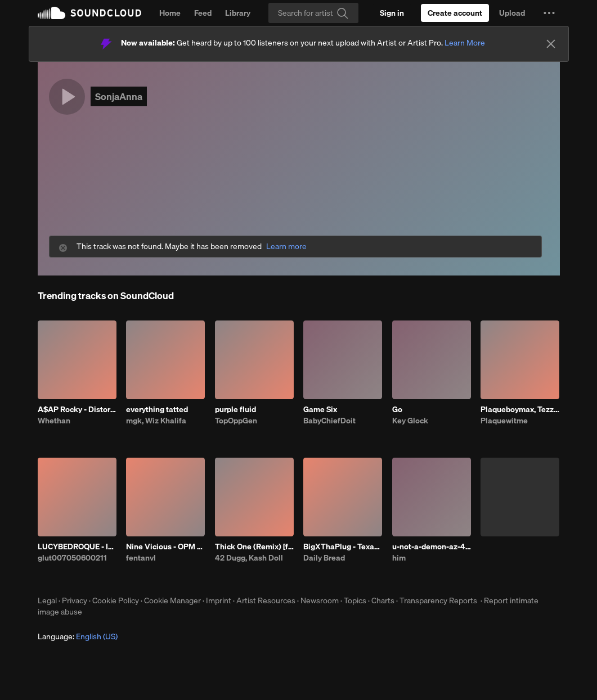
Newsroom (320, 600)
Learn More (465, 43)
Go (397, 409)
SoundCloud (89, 13)
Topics (355, 600)
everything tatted (157, 409)
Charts (383, 600)
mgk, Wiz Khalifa (156, 421)
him (399, 558)
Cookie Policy (116, 600)
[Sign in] (392, 13)
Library (238, 13)
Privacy (75, 600)
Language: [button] (78, 636)
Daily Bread (324, 558)
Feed (203, 13)
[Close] (551, 44)
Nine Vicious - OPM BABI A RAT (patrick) (165, 547)
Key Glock (410, 421)
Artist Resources (266, 600)
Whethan (54, 421)
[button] (549, 13)
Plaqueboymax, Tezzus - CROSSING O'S (520, 409)
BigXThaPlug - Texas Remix (343, 547)
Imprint (219, 600)
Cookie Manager (172, 600)
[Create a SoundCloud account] (455, 13)
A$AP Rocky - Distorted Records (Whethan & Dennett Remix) (77, 409)
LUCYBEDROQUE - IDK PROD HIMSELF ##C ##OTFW (77, 547)
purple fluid (235, 409)
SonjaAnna (119, 96)
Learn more (286, 247)
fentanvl (141, 558)
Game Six (320, 409)
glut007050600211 (72, 558)
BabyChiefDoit (329, 421)
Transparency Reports (438, 600)
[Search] (313, 13)
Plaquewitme (504, 421)
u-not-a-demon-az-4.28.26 (432, 547)
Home (170, 13)
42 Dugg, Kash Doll (249, 558)
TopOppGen (236, 421)
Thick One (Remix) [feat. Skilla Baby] (254, 547)
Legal (47, 600)
